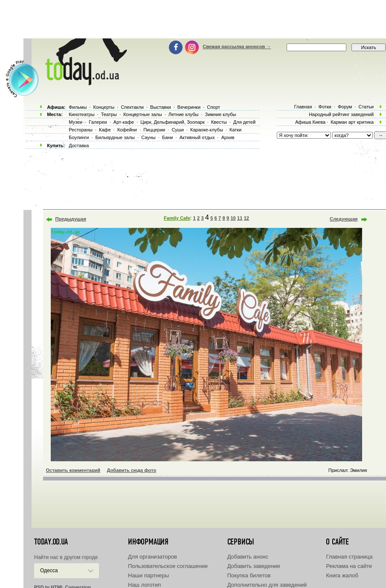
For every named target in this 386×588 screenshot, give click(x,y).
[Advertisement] (193, 19)
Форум (345, 107)
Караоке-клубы (207, 130)
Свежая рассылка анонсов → (237, 47)
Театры (109, 114)
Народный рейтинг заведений (341, 114)
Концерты (104, 107)
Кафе (105, 130)
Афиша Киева (310, 122)
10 (233, 218)
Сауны (148, 137)
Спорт (213, 107)
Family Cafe (177, 218)
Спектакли (132, 107)
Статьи (366, 107)
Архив (228, 137)
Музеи (75, 122)
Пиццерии (154, 130)
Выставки (161, 107)
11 (240, 218)
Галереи (98, 122)
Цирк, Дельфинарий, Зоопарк (172, 122)
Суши (177, 130)
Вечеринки (189, 107)
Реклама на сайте (349, 566)
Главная (303, 107)
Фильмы (78, 107)
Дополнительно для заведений (267, 585)
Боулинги (79, 137)
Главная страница (349, 557)
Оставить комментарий (73, 470)
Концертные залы (142, 114)
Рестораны (81, 130)
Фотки (325, 107)
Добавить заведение (254, 566)
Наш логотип (144, 585)
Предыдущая (71, 219)
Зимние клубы (221, 114)
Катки (235, 130)
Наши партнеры (148, 575)
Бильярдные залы (115, 137)
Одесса (49, 571)
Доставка (79, 146)
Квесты (219, 122)
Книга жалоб (342, 575)
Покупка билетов (249, 575)
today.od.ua (51, 542)
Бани (168, 137)
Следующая (344, 219)
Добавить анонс (248, 557)
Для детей (244, 122)
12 (247, 218)
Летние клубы (184, 114)
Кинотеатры (81, 114)
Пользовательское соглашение (168, 566)
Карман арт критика (352, 122)
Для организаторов (152, 557)
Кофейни (127, 130)
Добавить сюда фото (131, 470)
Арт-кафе (124, 122)
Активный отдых (197, 137)
